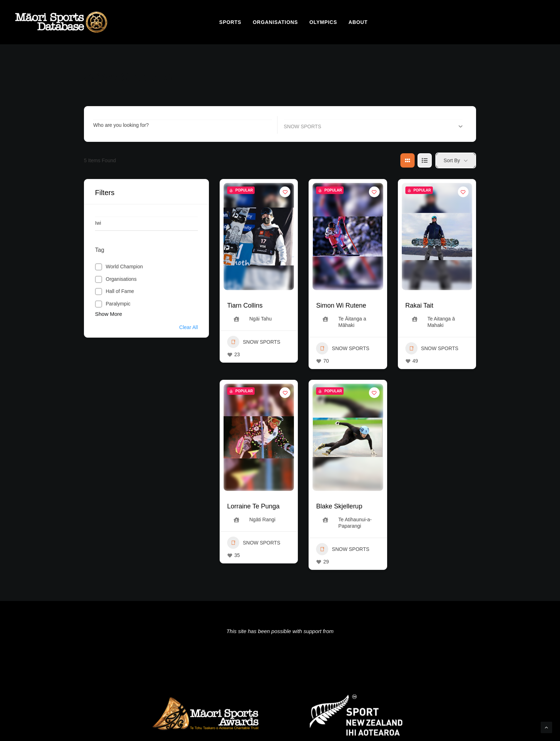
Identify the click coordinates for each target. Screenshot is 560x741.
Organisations (121, 279)
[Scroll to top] (546, 727)
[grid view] (407, 160)
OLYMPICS (323, 22)
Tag (100, 250)
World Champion (124, 267)
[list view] (425, 160)
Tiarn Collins (245, 305)
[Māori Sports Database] (61, 22)
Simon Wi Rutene (341, 305)
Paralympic (118, 304)
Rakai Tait (419, 305)
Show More (109, 314)
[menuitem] (230, 22)
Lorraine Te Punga (253, 506)
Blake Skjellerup (339, 506)
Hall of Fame (120, 291)
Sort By (452, 160)
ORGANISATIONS (275, 22)
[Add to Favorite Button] (285, 192)
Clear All (189, 327)
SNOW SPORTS (254, 342)
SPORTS (230, 22)
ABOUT (358, 22)
